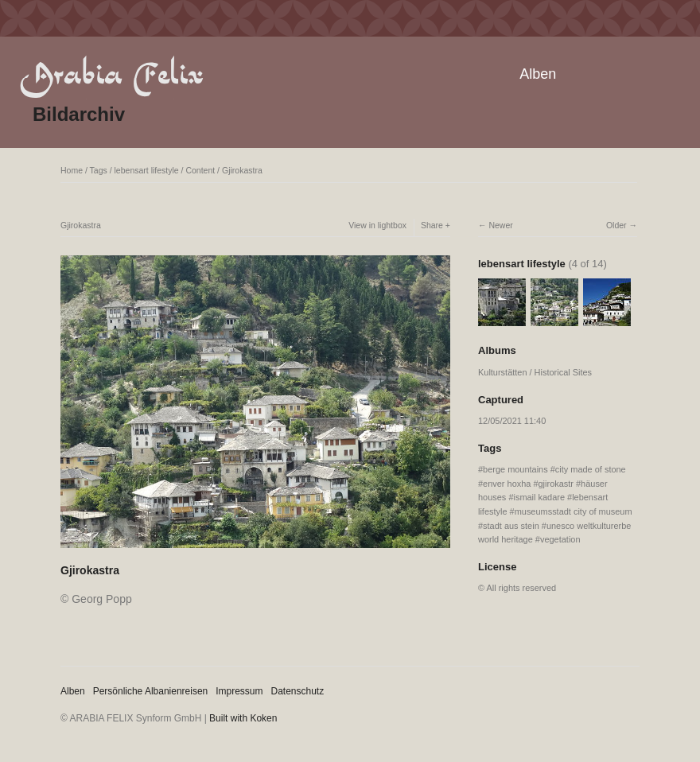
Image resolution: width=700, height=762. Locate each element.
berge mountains (515, 469)
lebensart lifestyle (147, 170)
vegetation (560, 539)
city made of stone (591, 469)
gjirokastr (556, 484)
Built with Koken (243, 718)
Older (616, 225)
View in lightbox (377, 225)
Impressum (239, 691)
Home (72, 170)
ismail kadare (539, 497)
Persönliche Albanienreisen (151, 691)
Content (200, 170)
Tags (99, 170)
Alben (538, 74)
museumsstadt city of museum (574, 511)
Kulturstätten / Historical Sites (535, 372)
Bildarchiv (79, 114)
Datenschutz (298, 691)
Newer (500, 225)
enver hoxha (507, 484)
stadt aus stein (511, 526)
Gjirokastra (242, 170)
